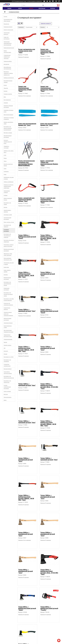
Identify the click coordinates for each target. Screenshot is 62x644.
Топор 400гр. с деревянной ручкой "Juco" (26, 571)
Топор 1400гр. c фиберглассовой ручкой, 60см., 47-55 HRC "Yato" (49, 386)
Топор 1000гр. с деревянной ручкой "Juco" (48, 274)
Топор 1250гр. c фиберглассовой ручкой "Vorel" (49, 311)
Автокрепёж (6, 64)
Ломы (5, 174)
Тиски (5, 169)
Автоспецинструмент (8, 115)
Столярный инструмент (14, 12)
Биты (5, 97)
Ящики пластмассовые (7, 52)
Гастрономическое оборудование (8, 20)
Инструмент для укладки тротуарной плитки (8, 294)
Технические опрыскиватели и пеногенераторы (8, 43)
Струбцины (6, 172)
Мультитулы (6, 24)
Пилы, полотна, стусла (9, 222)
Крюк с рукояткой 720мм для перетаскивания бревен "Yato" (49, 163)
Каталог (20, 8)
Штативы (6, 275)
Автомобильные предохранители (7, 68)
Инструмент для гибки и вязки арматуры (9, 300)
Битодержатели (7, 100)
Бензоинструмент (8, 369)
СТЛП (5, 155)
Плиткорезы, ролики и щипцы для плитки (9, 246)
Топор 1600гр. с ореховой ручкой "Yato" (49, 459)
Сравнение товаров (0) (46, 23)
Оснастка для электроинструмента (8, 304)
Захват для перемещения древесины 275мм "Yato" (25, 89)
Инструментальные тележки (8, 82)
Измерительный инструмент (7, 278)
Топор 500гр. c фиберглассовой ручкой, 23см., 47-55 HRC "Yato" (49, 572)
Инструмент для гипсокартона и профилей (7, 236)
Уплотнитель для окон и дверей (9, 264)
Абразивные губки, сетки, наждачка (8, 255)
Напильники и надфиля (7, 192)
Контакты (53, 8)
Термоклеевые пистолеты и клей (8, 336)
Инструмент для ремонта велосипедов (9, 377)
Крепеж (5, 207)
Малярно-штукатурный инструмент (9, 250)
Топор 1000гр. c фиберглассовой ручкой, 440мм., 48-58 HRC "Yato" (26, 275)
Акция (5, 400)
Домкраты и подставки (6, 147)
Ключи (5, 85)
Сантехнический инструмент (7, 218)
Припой (5, 342)
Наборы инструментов (9, 78)
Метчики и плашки (8, 133)
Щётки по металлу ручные (8, 199)
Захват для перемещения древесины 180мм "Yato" (47, 52)
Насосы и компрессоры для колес (8, 142)
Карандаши (6, 267)
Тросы (5, 161)
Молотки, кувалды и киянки (8, 165)
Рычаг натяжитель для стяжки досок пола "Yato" (27, 51)
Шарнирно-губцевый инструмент (8, 107)
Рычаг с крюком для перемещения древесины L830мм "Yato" (48, 200)
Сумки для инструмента (7, 38)
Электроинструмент (8, 323)
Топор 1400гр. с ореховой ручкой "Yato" (27, 422)
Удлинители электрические (7, 365)
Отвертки (6, 103)
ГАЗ (5, 348)
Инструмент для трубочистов (7, 382)
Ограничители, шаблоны (7, 309)
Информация (42, 8)
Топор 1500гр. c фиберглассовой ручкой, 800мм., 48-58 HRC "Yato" (48, 423)
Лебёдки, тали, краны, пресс (9, 152)
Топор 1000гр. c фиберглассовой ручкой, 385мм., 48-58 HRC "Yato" (48, 237)
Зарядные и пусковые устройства (9, 118)
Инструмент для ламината (7, 226)
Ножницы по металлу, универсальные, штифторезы (9, 186)
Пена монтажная (8, 397)
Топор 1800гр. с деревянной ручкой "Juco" (48, 497)
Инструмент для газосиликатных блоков (7, 284)
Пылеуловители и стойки (8, 327)
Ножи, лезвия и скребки (7, 271)
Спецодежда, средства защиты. (8, 373)
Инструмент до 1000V (9, 357)
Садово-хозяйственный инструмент (7, 387)
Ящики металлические (9, 48)
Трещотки (6, 88)
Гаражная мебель (8, 61)
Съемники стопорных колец (8, 111)
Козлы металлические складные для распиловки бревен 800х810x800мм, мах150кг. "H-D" (27, 164)
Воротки (6, 91)
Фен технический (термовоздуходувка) (9, 331)
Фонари (5, 354)
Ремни (5, 158)
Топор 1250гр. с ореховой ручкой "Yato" (27, 385)
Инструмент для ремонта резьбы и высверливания (8, 128)
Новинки (31, 8)
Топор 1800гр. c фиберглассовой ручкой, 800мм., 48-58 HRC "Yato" (26, 498)
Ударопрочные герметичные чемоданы (7, 57)
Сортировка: (21, 27)
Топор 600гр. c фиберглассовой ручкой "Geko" (27, 608)
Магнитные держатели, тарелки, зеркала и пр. (8, 73)
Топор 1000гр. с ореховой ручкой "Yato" (27, 310)
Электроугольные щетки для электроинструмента (8, 314)
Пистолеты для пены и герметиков (9, 241)
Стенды (5, 17)
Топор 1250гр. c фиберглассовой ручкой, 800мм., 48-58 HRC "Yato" (26, 349)
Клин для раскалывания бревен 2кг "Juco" (27, 124)
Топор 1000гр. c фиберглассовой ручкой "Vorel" (27, 237)
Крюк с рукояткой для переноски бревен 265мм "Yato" (26, 200)
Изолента (6, 351)
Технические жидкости (7, 34)
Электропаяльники (8, 339)
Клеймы (6, 195)
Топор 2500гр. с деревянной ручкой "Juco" (48, 534)
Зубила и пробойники (9, 182)
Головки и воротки (8, 94)
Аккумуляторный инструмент (7, 319)
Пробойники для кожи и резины (9, 178)
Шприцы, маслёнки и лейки (8, 123)
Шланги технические (8, 30)
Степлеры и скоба (8, 215)
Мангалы (6, 394)
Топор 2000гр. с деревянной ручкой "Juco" (26, 534)
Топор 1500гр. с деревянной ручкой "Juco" (26, 460)
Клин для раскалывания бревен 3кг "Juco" (49, 124)
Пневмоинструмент (8, 27)
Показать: (43, 27)
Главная (9, 8)
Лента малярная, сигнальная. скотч (8, 259)
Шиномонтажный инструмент (8, 136)
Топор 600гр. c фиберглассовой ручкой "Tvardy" (49, 608)
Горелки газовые (7, 345)
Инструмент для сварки (7, 204)
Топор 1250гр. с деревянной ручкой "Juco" (48, 348)
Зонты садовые (7, 391)
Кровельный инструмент (6, 289)
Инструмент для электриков (7, 361)
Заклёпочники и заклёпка (7, 211)
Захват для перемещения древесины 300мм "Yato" (47, 89)
